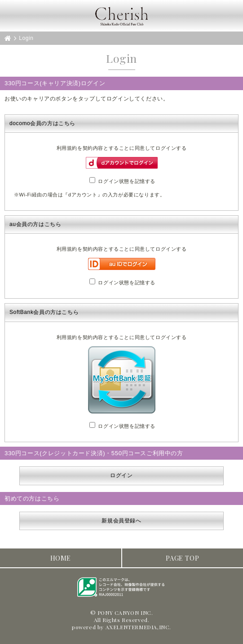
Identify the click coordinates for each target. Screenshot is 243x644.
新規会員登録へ (121, 521)
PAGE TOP (182, 558)
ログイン (121, 475)
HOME (61, 558)
